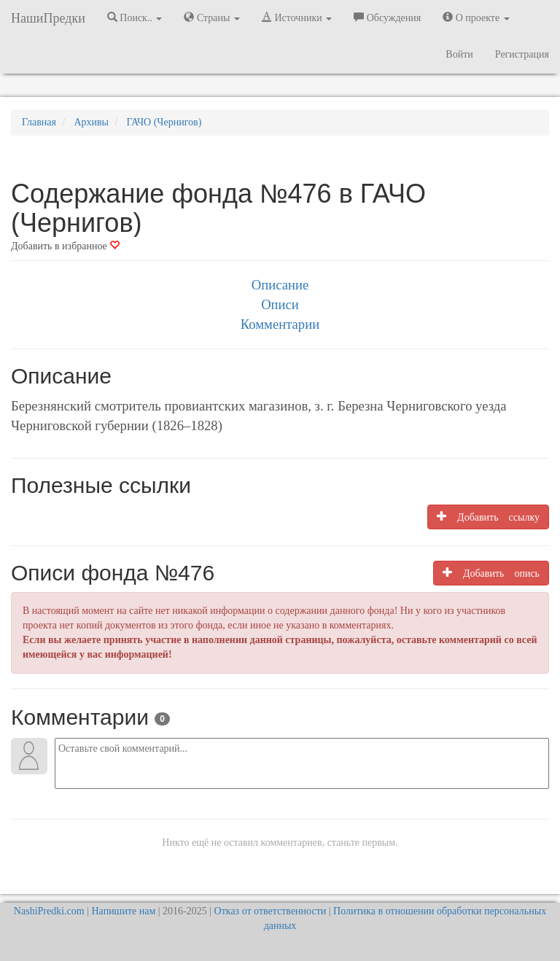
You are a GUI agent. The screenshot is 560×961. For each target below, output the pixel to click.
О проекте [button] (476, 17)
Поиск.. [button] (135, 17)
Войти (459, 54)
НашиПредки (48, 18)
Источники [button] (297, 17)
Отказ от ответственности (271, 911)
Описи (280, 304)
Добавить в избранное (65, 246)
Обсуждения (387, 17)
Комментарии (280, 324)
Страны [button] (212, 17)
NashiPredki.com (49, 911)
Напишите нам (124, 911)
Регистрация (522, 54)
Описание (280, 285)
